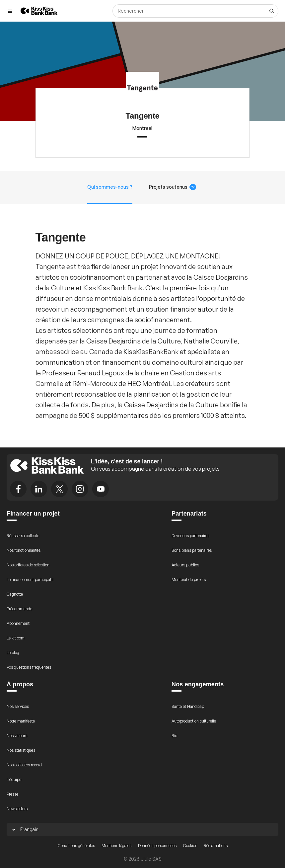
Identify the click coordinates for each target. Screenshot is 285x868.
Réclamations (216, 846)
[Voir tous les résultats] (272, 11)
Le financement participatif (30, 579)
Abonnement (18, 623)
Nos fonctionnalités (24, 550)
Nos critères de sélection (28, 565)
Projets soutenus (173, 187)
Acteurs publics (185, 565)
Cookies (190, 846)
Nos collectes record (24, 765)
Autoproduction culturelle (194, 721)
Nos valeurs (17, 736)
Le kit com (16, 638)
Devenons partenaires (190, 536)
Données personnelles (157, 846)
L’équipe (14, 779)
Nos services (18, 706)
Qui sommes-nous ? (110, 187)
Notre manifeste (21, 721)
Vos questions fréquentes (29, 667)
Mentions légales (116, 846)
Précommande (19, 609)
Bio (174, 736)
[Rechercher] (195, 11)
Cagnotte (15, 594)
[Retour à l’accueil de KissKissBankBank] (39, 11)
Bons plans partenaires (192, 550)
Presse (12, 794)
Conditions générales (76, 846)
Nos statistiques (21, 750)
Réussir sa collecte (23, 536)
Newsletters (17, 809)
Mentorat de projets (189, 579)
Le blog (13, 653)
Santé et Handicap (188, 706)
